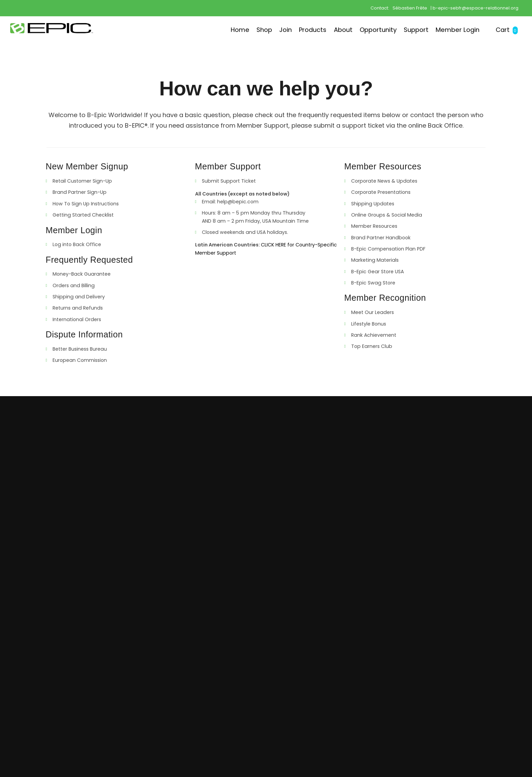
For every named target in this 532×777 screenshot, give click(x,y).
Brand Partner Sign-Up (80, 192)
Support (401, 29)
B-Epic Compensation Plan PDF (388, 249)
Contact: (380, 8)
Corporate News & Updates (384, 181)
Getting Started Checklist (83, 215)
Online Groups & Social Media (387, 215)
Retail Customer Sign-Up (82, 181)
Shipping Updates (373, 204)
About (315, 29)
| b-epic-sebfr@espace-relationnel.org (474, 8)
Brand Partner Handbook (381, 238)
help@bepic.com (238, 202)
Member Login (449, 29)
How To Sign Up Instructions (86, 204)
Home (192, 29)
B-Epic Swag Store (373, 283)
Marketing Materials (375, 260)
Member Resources (374, 226)
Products (280, 29)
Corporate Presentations (381, 192)
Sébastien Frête (410, 8)
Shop (221, 29)
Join (247, 29)
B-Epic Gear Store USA (377, 272)
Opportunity (356, 29)
